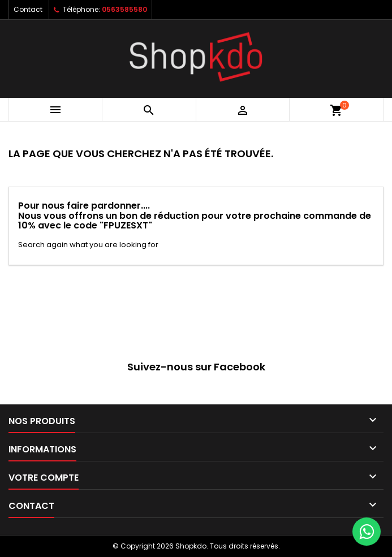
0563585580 (124, 9)
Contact (28, 9)
